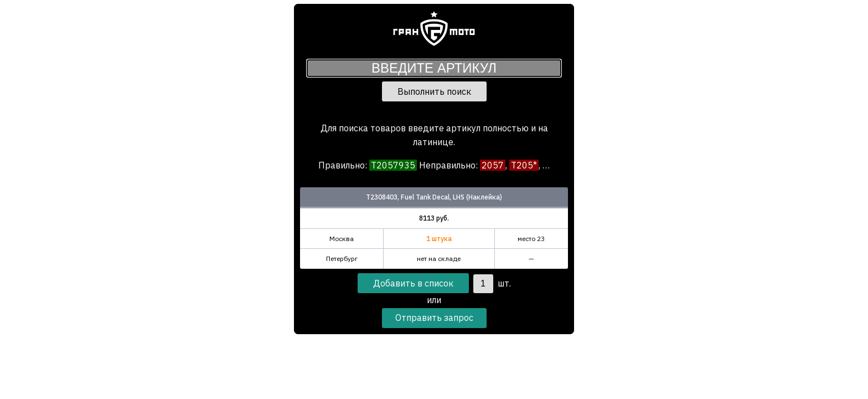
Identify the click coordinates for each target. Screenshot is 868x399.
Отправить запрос (434, 318)
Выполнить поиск (434, 91)
